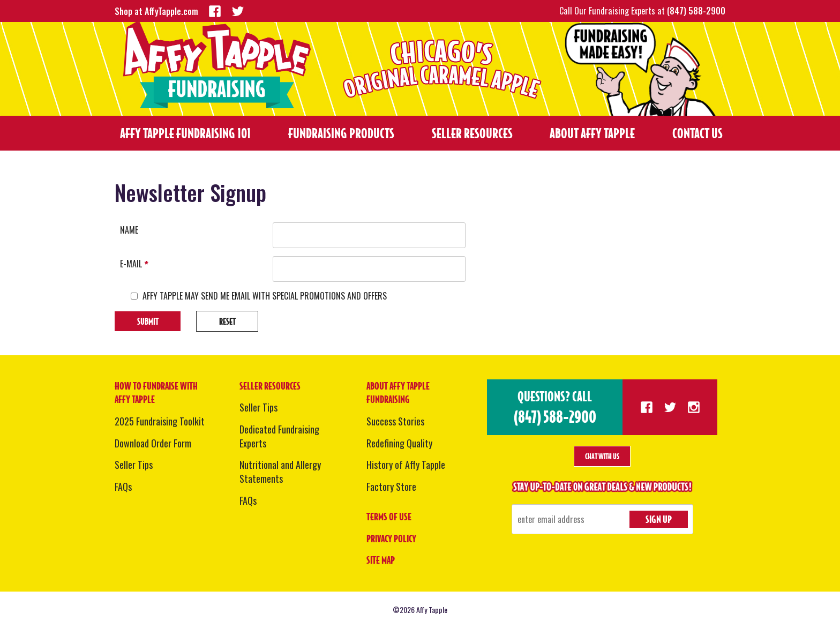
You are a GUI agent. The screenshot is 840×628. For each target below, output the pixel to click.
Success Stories (395, 421)
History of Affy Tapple (406, 465)
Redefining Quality (399, 443)
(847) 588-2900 (696, 11)
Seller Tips (134, 465)
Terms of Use (389, 517)
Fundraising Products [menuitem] (341, 133)
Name (129, 230)
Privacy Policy (391, 539)
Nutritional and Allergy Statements (280, 472)
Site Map (381, 560)
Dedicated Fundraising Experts (279, 436)
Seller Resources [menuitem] (472, 133)
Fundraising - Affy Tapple (217, 65)
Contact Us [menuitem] (697, 133)
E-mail (134, 264)
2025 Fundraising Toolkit (160, 421)
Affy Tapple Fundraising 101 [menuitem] (185, 133)
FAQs (123, 487)
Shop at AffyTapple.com (156, 11)
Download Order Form (153, 443)
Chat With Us (602, 456)
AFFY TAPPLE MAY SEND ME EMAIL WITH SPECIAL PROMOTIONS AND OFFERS (265, 296)
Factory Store (391, 487)
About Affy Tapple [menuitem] (592, 133)
